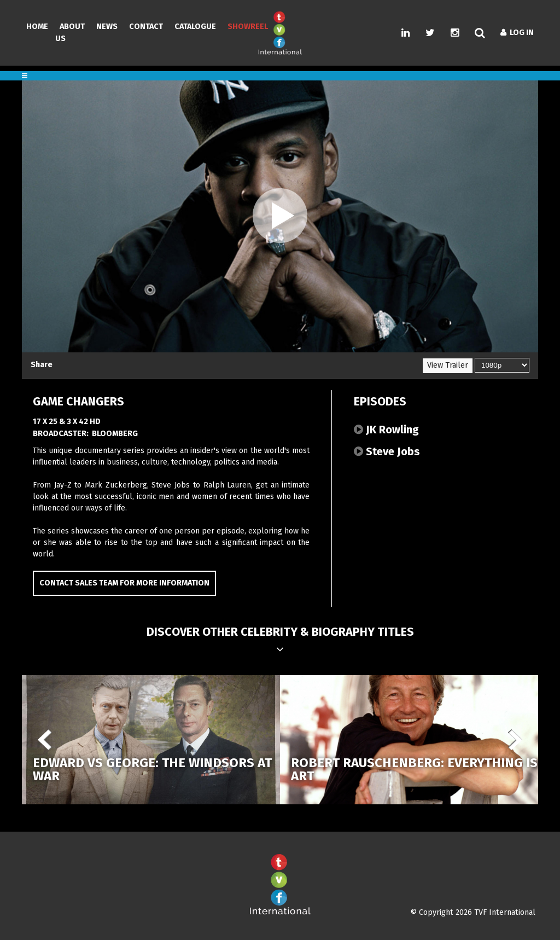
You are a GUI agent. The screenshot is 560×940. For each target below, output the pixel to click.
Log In (517, 33)
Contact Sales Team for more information (124, 583)
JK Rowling (386, 430)
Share (42, 365)
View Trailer (448, 365)
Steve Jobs (387, 451)
